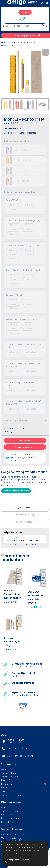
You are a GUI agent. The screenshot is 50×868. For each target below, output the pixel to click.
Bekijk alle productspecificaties (21, 133)
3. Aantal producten (16, 420)
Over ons (6, 769)
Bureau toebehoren (23, 43)
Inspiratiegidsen (9, 777)
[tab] (25, 507)
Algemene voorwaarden (13, 834)
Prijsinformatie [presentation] (25, 507)
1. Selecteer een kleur (17, 141)
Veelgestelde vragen (12, 795)
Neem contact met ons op (16, 491)
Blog (4, 791)
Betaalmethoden (10, 811)
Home (4, 43)
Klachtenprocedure (11, 818)
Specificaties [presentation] (25, 522)
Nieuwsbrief (7, 784)
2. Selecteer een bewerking (20, 192)
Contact (5, 807)
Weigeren (26, 859)
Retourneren (7, 815)
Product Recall (9, 822)
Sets (38, 43)
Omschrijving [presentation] (25, 514)
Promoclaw (7, 780)
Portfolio (6, 788)
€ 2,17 (11, 602)
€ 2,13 (34, 607)
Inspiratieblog (9, 773)
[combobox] (21, 26)
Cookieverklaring (10, 838)
